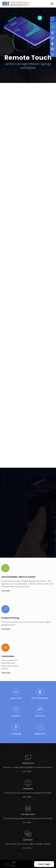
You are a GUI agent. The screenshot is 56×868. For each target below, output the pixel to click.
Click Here (27, 771)
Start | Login (44, 864)
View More (6, 591)
